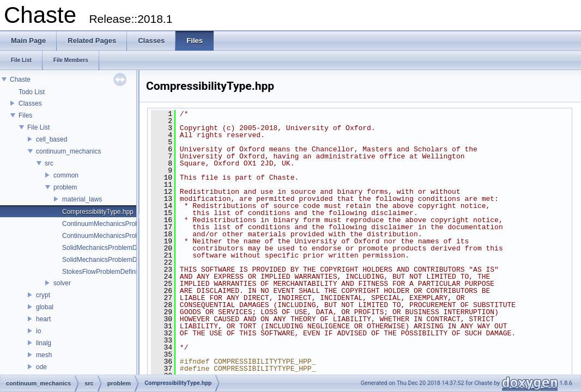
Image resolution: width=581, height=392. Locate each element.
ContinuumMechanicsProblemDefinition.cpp (126, 224)
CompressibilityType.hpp (98, 212)
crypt (43, 295)
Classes (30, 103)
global (45, 307)
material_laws (82, 199)
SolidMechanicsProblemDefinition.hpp (117, 260)
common (66, 175)
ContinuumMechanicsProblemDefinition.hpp (126, 236)
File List (38, 127)
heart (43, 319)
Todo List (32, 92)
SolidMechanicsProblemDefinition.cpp (117, 248)
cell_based (52, 139)
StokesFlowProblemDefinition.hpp (111, 272)
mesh (44, 355)
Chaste (20, 79)
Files (25, 115)
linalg (44, 343)
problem (65, 187)
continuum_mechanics (68, 151)
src (49, 163)
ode (41, 367)
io (38, 331)
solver (62, 283)
